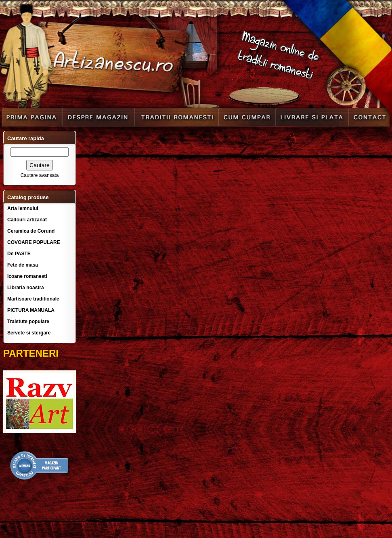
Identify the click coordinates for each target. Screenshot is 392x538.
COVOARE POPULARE (34, 242)
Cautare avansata (40, 175)
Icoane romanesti (27, 276)
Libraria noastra (26, 288)
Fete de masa (23, 265)
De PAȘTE (19, 254)
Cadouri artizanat (27, 220)
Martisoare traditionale (33, 299)
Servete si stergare (29, 333)
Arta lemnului (23, 208)
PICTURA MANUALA (31, 310)
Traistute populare (28, 322)
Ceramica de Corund (31, 231)
